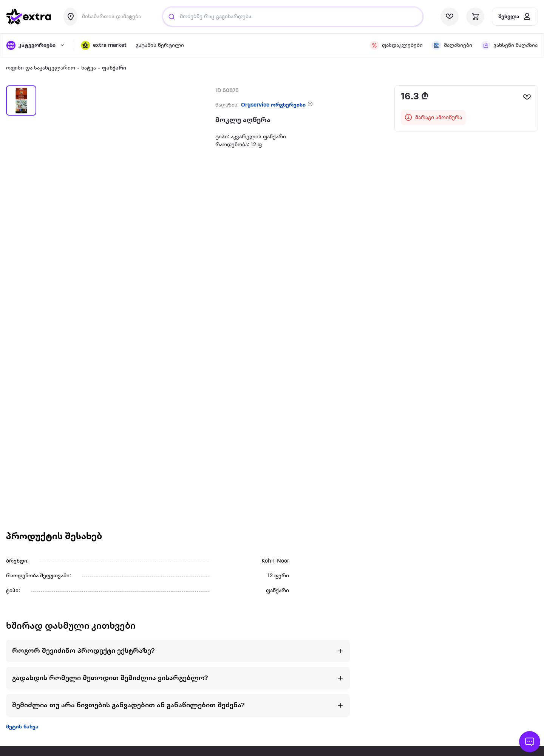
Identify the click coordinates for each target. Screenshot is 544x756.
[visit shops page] (452, 45)
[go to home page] (29, 17)
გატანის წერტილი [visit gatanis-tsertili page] (160, 46)
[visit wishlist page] (450, 17)
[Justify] (172, 17)
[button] (104, 45)
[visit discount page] (396, 45)
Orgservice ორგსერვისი (273, 105)
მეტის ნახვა (22, 727)
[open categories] (36, 45)
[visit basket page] (475, 17)
